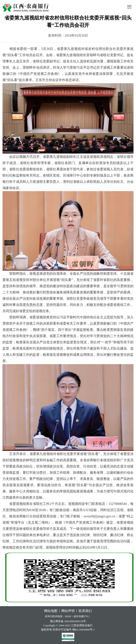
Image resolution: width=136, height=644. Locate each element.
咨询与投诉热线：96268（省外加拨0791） (68, 616)
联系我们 (85, 611)
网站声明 (68, 611)
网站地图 (51, 611)
